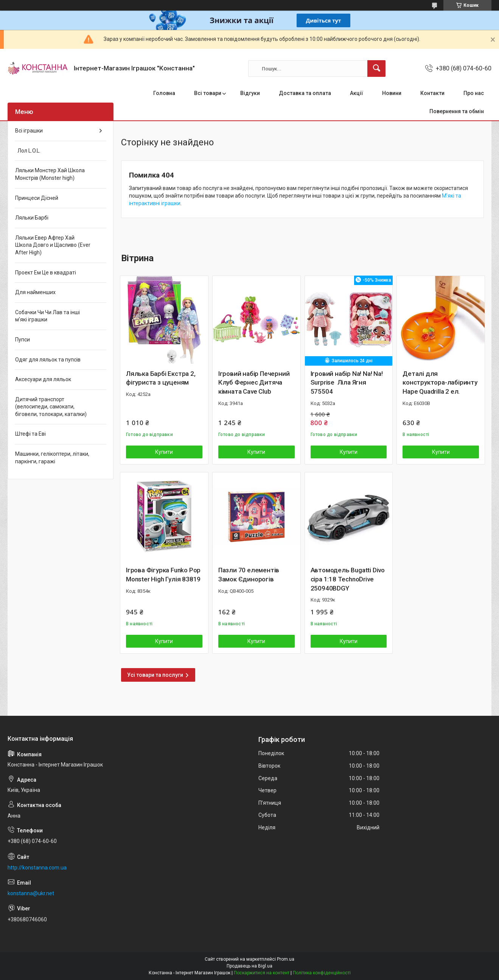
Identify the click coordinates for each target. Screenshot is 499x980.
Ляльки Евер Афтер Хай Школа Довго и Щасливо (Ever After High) (53, 245)
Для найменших (35, 292)
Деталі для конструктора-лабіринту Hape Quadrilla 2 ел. (440, 383)
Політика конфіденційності (322, 973)
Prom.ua (286, 959)
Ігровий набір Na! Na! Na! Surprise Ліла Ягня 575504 (347, 383)
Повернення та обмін (457, 111)
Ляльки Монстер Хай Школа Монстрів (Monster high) (50, 174)
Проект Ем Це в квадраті (46, 273)
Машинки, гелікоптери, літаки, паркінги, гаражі (52, 458)
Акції (357, 93)
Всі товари (208, 93)
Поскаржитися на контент (262, 973)
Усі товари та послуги (155, 675)
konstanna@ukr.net (31, 893)
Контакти (432, 93)
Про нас (474, 93)
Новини (392, 93)
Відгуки (250, 93)
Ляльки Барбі (32, 218)
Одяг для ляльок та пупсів (48, 360)
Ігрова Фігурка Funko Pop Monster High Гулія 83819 (163, 575)
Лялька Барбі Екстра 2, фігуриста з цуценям (161, 378)
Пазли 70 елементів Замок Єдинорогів (249, 575)
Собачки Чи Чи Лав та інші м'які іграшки (47, 316)
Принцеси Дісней (37, 198)
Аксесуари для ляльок (43, 379)
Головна (164, 93)
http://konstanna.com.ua (37, 868)
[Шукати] (376, 69)
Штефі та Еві (30, 434)
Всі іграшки (29, 131)
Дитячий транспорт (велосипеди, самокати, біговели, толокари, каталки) (51, 407)
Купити (164, 452)
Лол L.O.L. (28, 151)
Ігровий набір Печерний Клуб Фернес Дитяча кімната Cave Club (254, 383)
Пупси (23, 340)
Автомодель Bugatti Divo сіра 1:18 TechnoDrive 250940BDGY (348, 579)
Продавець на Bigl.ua (249, 966)
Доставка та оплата (305, 93)
